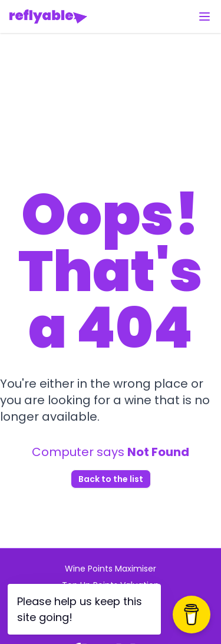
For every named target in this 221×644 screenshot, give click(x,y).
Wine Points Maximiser (111, 569)
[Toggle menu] (204, 16)
